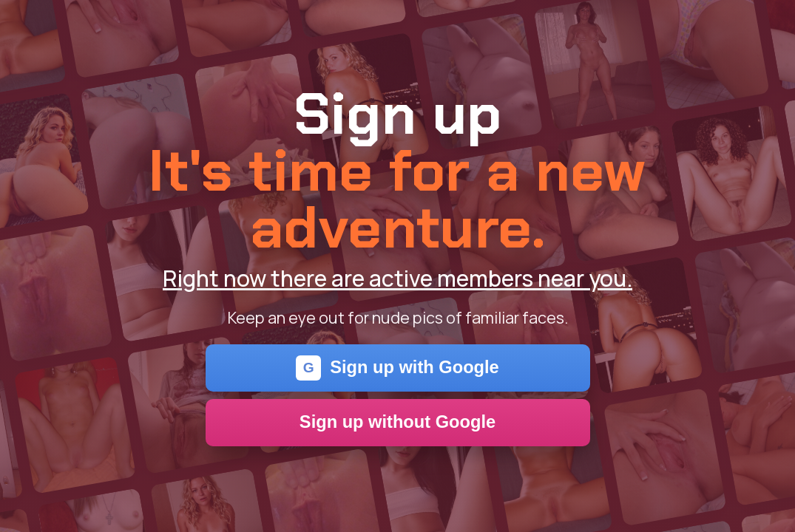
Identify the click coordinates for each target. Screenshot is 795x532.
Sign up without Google (397, 422)
